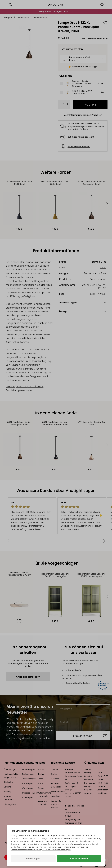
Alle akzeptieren (79, 859)
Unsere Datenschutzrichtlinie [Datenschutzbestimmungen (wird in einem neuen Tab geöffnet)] (24, 850)
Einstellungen (33, 859)
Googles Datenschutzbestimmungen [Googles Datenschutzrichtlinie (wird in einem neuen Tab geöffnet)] (54, 850)
